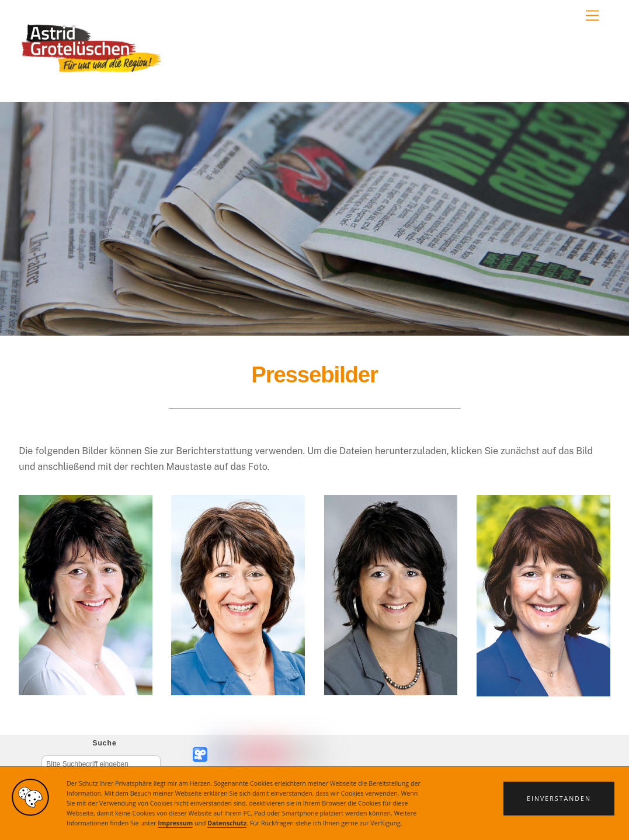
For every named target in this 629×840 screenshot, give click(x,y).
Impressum (175, 823)
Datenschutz (227, 823)
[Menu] (592, 16)
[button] (559, 799)
